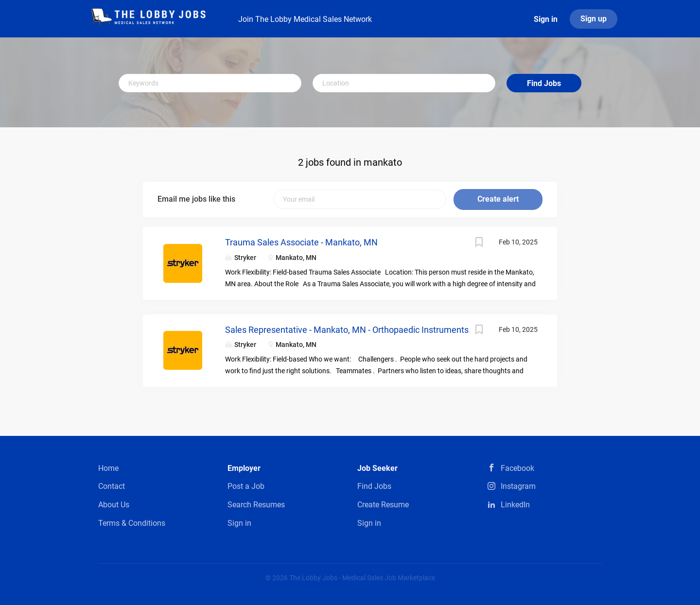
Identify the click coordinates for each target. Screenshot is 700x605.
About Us (114, 505)
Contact (112, 486)
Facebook (517, 468)
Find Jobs (544, 83)
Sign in (546, 19)
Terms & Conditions (132, 523)
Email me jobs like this (196, 199)
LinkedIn (515, 505)
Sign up (594, 19)
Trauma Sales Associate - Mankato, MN (301, 242)
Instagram (518, 486)
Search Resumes (256, 505)
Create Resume (383, 505)
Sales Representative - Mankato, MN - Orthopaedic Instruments (347, 330)
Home (108, 468)
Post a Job (246, 486)
